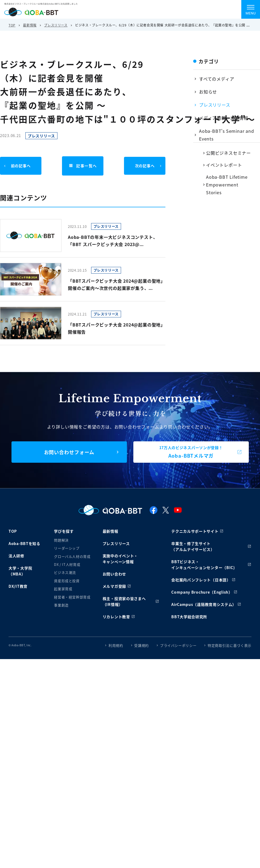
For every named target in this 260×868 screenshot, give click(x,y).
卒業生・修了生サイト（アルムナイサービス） (193, 546)
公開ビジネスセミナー (228, 153)
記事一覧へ (83, 166)
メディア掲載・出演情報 (224, 118)
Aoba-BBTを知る (24, 543)
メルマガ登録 (114, 586)
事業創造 (61, 605)
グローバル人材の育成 (72, 556)
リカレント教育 (116, 617)
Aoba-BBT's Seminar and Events (227, 135)
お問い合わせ (114, 574)
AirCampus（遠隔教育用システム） (204, 604)
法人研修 (16, 556)
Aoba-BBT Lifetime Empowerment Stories (227, 185)
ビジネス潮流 (65, 572)
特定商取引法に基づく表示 (230, 645)
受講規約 (141, 645)
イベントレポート (224, 165)
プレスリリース (56, 25)
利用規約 (116, 645)
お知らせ (208, 92)
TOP (12, 25)
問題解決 (61, 540)
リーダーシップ (67, 548)
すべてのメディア (217, 79)
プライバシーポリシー (178, 645)
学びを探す (64, 531)
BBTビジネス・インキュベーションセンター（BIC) (203, 565)
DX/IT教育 (18, 586)
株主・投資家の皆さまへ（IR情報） (124, 601)
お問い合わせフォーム (69, 452)
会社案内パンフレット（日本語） (201, 580)
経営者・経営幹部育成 (72, 597)
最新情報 (30, 25)
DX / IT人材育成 (67, 564)
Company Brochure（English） (202, 592)
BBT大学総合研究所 (189, 617)
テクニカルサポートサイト (195, 531)
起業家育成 (63, 589)
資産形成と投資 (67, 581)
